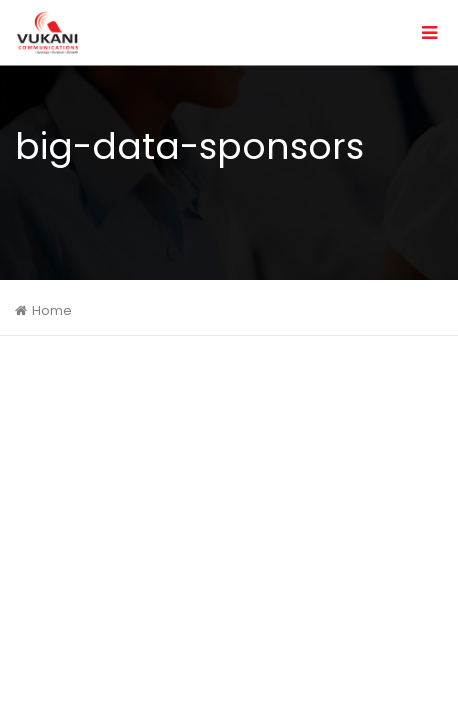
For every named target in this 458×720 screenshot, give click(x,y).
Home (52, 310)
